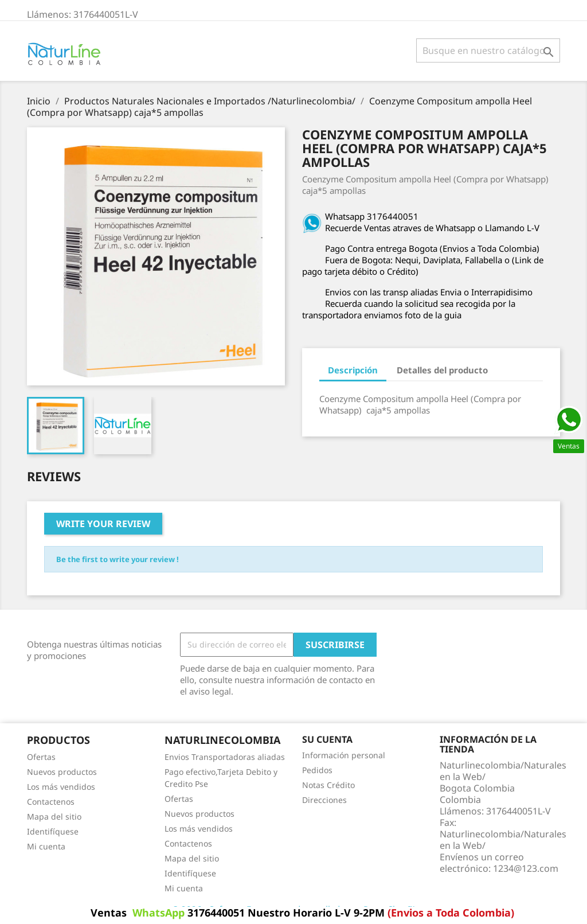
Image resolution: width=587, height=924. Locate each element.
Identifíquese (53, 831)
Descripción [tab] (353, 370)
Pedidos (317, 770)
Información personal (344, 755)
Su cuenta (327, 739)
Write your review (103, 524)
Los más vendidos (61, 787)
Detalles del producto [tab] (442, 370)
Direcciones (324, 800)
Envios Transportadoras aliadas (225, 757)
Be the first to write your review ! (118, 559)
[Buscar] (488, 50)
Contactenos (51, 802)
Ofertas (41, 757)
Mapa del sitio (54, 816)
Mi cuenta (46, 846)
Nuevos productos (62, 772)
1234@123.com (526, 868)
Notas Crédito (328, 785)
